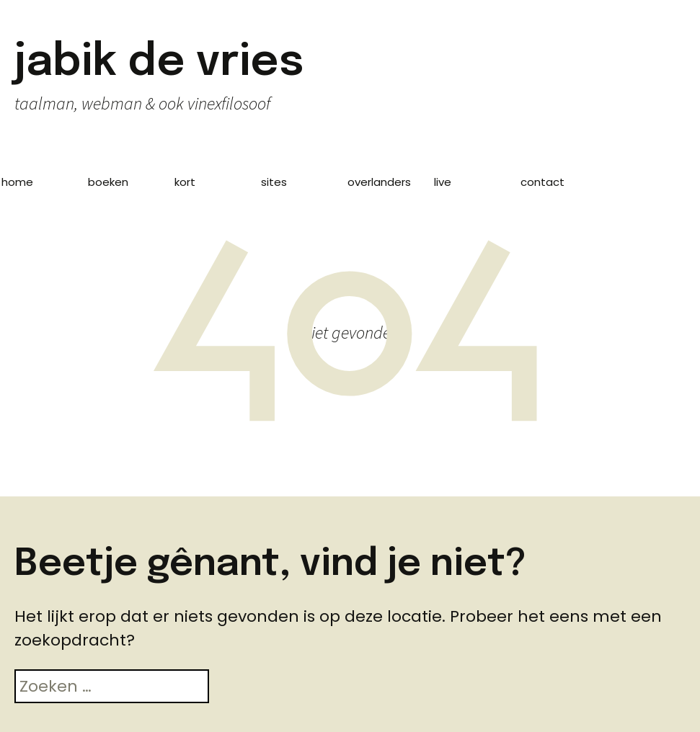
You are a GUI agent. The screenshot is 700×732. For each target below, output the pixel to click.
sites (274, 182)
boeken (108, 182)
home (17, 182)
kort (185, 182)
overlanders (379, 182)
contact (542, 182)
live (443, 182)
